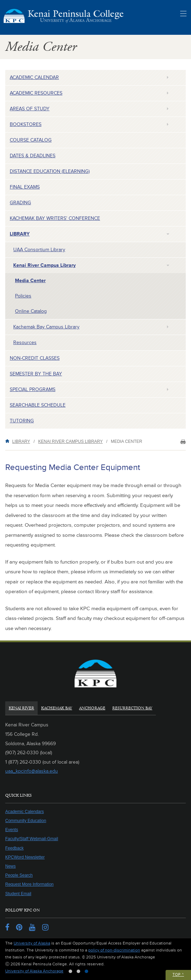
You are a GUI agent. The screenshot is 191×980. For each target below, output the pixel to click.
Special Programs (33, 389)
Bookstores (26, 124)
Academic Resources (36, 93)
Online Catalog (31, 311)
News (10, 866)
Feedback (14, 848)
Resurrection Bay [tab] (132, 708)
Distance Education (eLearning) (50, 171)
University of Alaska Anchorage (34, 971)
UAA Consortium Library (39, 250)
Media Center (30, 281)
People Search (19, 875)
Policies (23, 296)
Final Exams (25, 187)
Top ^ (178, 975)
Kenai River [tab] (21, 708)
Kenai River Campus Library (44, 265)
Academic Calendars (25, 812)
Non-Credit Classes (35, 358)
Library (20, 234)
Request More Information (29, 884)
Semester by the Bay (36, 374)
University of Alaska (32, 943)
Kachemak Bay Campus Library (46, 327)
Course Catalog (31, 140)
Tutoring (22, 421)
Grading (20, 203)
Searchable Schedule (38, 405)
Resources (25, 342)
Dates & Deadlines (33, 156)
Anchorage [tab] (92, 708)
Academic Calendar (34, 77)
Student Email (18, 894)
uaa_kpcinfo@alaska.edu (32, 771)
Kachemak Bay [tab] (57, 708)
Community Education (26, 821)
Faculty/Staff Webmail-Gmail (32, 839)
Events (12, 830)
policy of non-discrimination (114, 950)
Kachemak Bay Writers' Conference (55, 218)
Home (9, 441)
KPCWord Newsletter (25, 857)
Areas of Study (30, 109)
